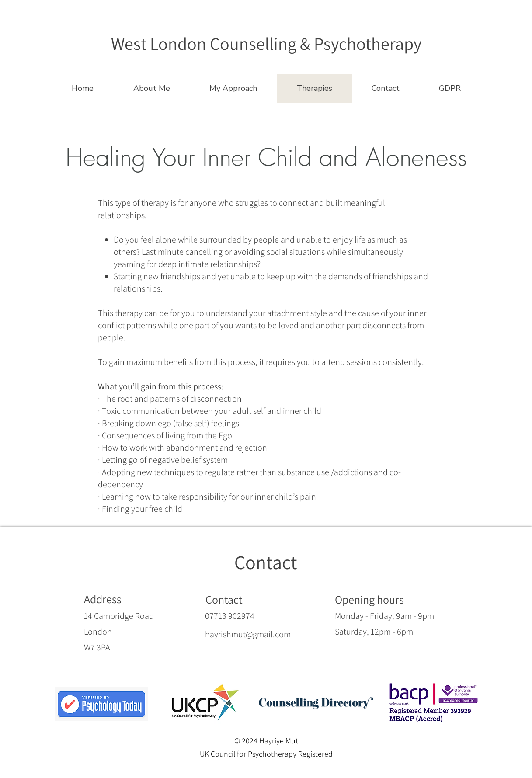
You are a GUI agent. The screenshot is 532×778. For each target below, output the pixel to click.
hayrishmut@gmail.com (248, 634)
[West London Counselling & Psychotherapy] (266, 43)
